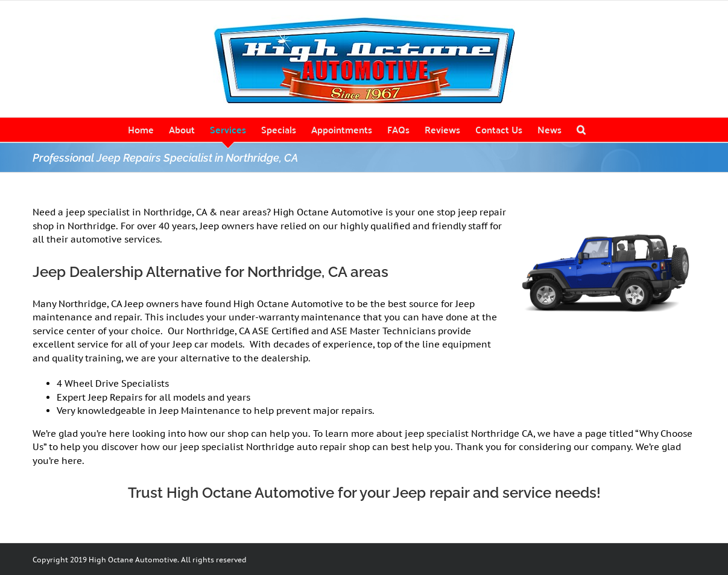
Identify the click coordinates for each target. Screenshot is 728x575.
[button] (581, 130)
